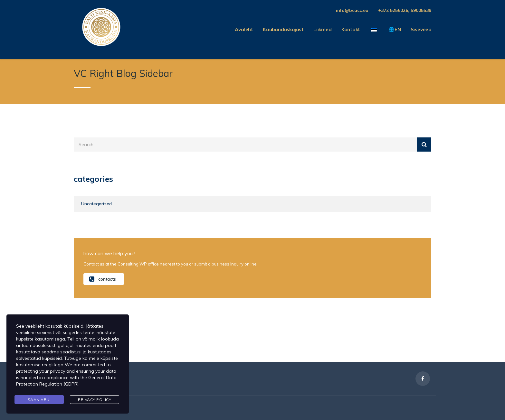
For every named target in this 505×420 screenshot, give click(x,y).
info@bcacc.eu (352, 10)
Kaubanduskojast (283, 29)
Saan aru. (39, 400)
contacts (103, 279)
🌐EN (395, 29)
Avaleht (244, 29)
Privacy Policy (95, 400)
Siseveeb (421, 29)
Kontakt (351, 29)
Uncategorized (96, 204)
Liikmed (323, 29)
